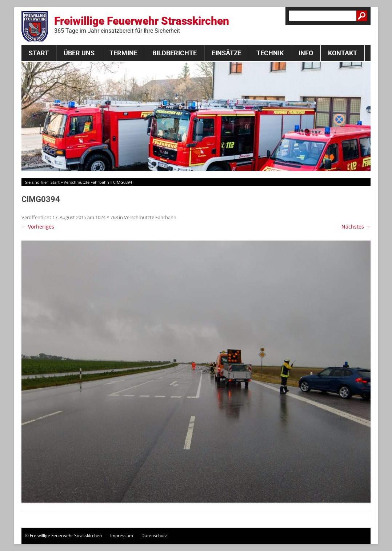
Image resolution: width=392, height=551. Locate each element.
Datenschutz (154, 536)
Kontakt (343, 53)
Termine (123, 53)
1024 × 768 (107, 217)
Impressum (122, 536)
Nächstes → (356, 227)
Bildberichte (175, 53)
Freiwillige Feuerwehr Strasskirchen (142, 24)
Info (306, 53)
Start (39, 53)
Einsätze (227, 53)
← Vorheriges (38, 227)
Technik (270, 53)
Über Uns (79, 53)
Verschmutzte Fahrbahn (86, 182)
